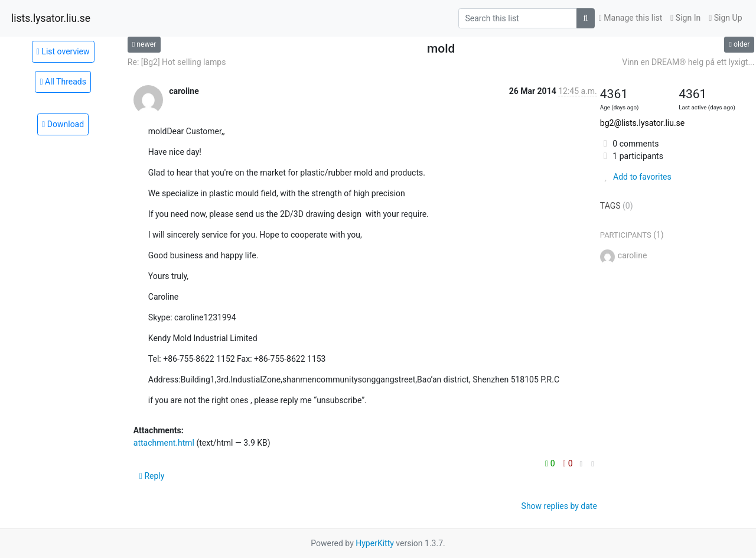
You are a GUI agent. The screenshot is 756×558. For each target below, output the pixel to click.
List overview (63, 51)
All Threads (63, 82)
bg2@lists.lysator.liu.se (642, 123)
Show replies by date (559, 506)
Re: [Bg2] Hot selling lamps (177, 62)
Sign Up (725, 18)
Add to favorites (636, 177)
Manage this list (631, 18)
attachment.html (164, 443)
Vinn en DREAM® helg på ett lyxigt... (688, 62)
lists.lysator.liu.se (51, 18)
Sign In (685, 18)
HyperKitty (375, 543)
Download (63, 124)
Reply (152, 476)
